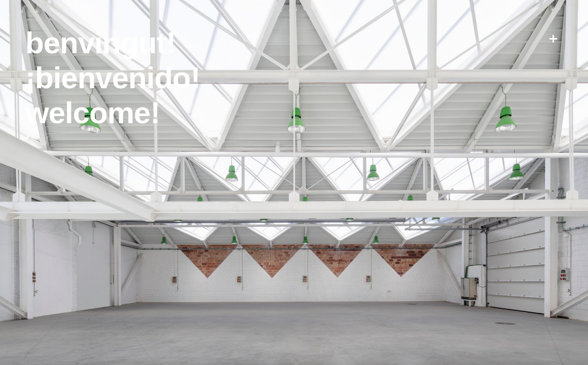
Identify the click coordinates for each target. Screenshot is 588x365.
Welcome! (93, 113)
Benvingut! (101, 43)
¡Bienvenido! (113, 78)
